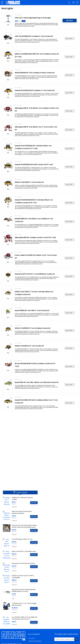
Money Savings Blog (35, 641)
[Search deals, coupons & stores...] (76, 639)
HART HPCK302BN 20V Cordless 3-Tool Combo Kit (34, 36)
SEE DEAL (70, 21)
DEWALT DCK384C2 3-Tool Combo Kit (29, 346)
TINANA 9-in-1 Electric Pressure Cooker (22, 498)
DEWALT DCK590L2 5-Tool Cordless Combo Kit (33, 328)
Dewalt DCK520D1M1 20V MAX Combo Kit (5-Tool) (34, 165)
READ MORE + (70, 39)
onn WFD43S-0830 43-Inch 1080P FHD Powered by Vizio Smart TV (25, 618)
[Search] (69, 3)
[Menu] (2, 3)
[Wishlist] (77, 3)
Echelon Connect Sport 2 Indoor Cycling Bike (23, 576)
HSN (13, 598)
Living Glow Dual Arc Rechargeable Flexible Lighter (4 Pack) (24, 590)
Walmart (14, 507)
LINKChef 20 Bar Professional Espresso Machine (22, 512)
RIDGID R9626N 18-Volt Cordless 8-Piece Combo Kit (35, 73)
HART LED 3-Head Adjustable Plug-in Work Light (33, 18)
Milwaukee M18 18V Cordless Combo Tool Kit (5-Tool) (35, 238)
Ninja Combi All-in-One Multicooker (24, 551)
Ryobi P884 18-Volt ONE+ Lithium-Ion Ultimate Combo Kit (37, 382)
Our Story (32, 638)
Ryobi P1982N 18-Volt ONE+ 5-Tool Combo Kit (32, 311)
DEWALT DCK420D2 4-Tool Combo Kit (29, 182)
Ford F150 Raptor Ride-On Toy (22, 539)
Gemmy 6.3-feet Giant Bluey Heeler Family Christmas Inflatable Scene (24, 526)
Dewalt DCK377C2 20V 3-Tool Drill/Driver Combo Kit (35, 274)
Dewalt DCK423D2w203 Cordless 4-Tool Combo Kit (35, 90)
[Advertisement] (20, 474)
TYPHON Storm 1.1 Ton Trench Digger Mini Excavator (24, 604)
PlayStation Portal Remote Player (23, 563)
